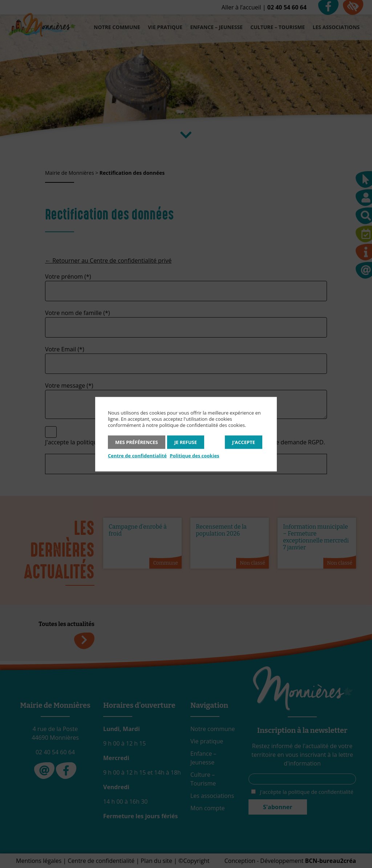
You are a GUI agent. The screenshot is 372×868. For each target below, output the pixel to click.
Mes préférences (137, 442)
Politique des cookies (194, 455)
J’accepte (244, 442)
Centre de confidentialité (137, 455)
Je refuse (186, 442)
